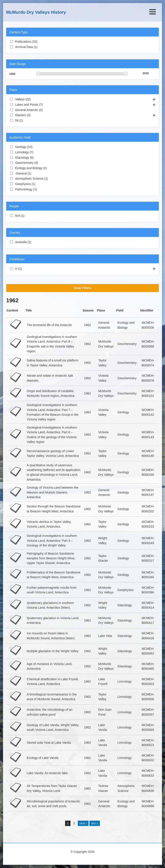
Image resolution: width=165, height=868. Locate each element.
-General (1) (36, 173)
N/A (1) (30, 215)
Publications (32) (42, 41)
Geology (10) (37, 147)
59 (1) (28, 120)
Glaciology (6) (39, 157)
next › (83, 823)
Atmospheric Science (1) (53, 178)
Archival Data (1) (43, 47)
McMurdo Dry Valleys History (36, 12)
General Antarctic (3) (48, 110)
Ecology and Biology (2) (52, 168)
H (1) (27, 268)
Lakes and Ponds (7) (48, 104)
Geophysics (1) (40, 184)
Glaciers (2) (36, 115)
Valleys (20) (35, 99)
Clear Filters (82, 288)
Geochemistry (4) (43, 162)
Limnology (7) (38, 152)
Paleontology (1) (42, 189)
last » (95, 823)
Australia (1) (36, 242)
